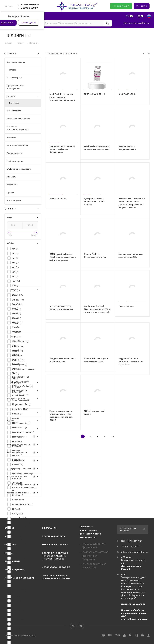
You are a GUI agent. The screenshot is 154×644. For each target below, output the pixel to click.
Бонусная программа (55, 544)
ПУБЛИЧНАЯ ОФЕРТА (133, 604)
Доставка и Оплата (53, 536)
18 (113, 436)
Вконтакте (73, 626)
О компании (49, 528)
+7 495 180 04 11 (30, 4)
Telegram (81, 626)
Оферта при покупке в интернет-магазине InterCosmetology (55, 556)
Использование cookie (56, 567)
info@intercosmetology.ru (135, 552)
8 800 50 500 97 (29, 8)
